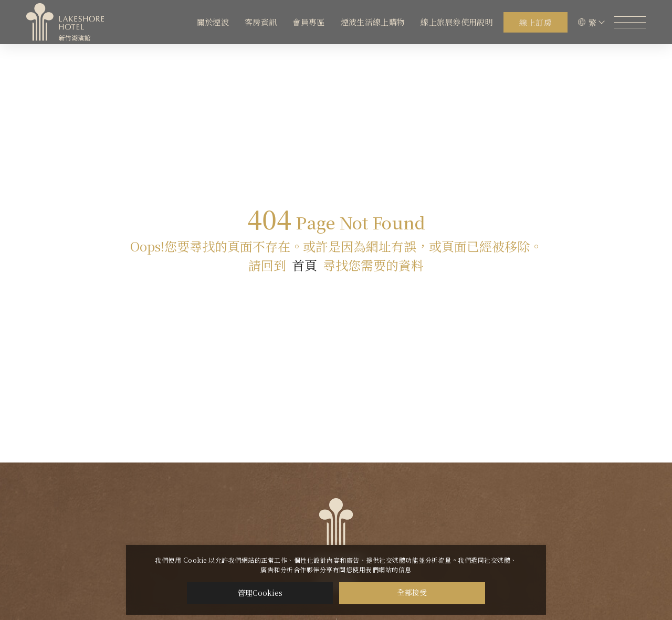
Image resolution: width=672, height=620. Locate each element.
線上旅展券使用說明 (457, 22)
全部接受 (412, 593)
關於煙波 (213, 22)
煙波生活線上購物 (373, 22)
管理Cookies (260, 593)
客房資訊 (261, 22)
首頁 (304, 265)
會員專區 (308, 22)
